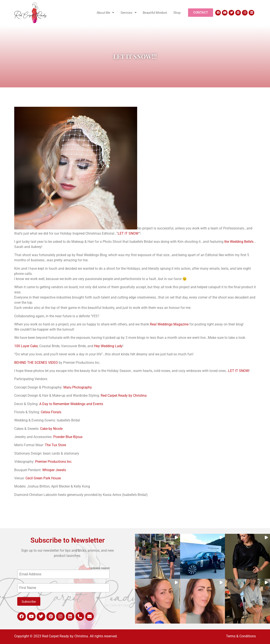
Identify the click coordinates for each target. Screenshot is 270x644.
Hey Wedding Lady (108, 346)
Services (128, 13)
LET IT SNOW (128, 233)
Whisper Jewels (54, 470)
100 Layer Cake (26, 346)
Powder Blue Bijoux (68, 437)
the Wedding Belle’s (239, 242)
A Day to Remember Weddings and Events (71, 404)
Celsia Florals (51, 412)
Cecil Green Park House (43, 478)
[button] (158, 556)
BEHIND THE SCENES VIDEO (36, 363)
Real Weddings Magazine (169, 324)
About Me (105, 13)
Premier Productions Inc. (54, 462)
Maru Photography (78, 387)
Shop (177, 13)
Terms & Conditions (241, 636)
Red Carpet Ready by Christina (124, 396)
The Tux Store (55, 445)
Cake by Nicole (51, 429)
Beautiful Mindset (155, 13)
